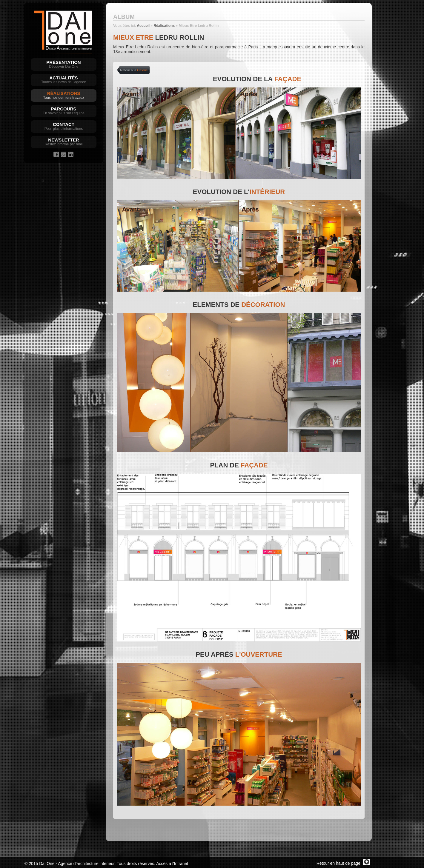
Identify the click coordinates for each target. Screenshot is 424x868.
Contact (64, 124)
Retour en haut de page (343, 863)
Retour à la (134, 70)
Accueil (143, 26)
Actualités (64, 78)
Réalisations (64, 93)
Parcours (64, 109)
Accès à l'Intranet (172, 864)
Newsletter (63, 140)
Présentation (63, 62)
